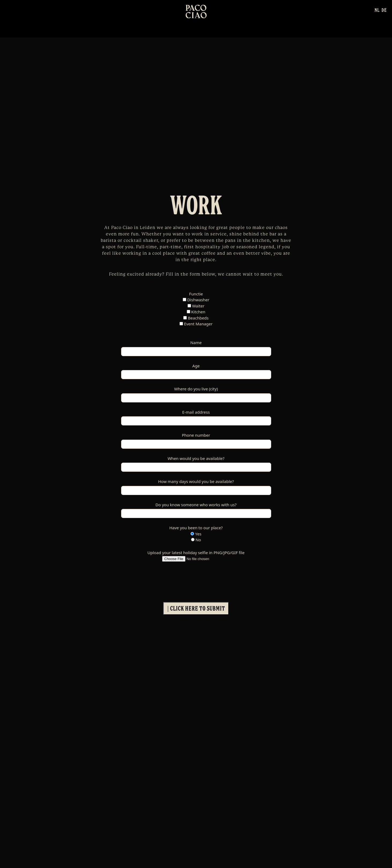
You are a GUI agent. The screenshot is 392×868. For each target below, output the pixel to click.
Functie (196, 294)
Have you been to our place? (196, 528)
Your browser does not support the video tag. (196, 111)
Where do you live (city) (196, 389)
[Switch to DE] (384, 10)
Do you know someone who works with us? (196, 505)
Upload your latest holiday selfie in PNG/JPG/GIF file (196, 553)
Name (196, 342)
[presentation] (162, 579)
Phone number (196, 435)
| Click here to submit (196, 608)
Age (196, 366)
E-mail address (196, 412)
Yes (196, 534)
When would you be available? (196, 458)
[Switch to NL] (377, 10)
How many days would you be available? (196, 481)
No (196, 540)
